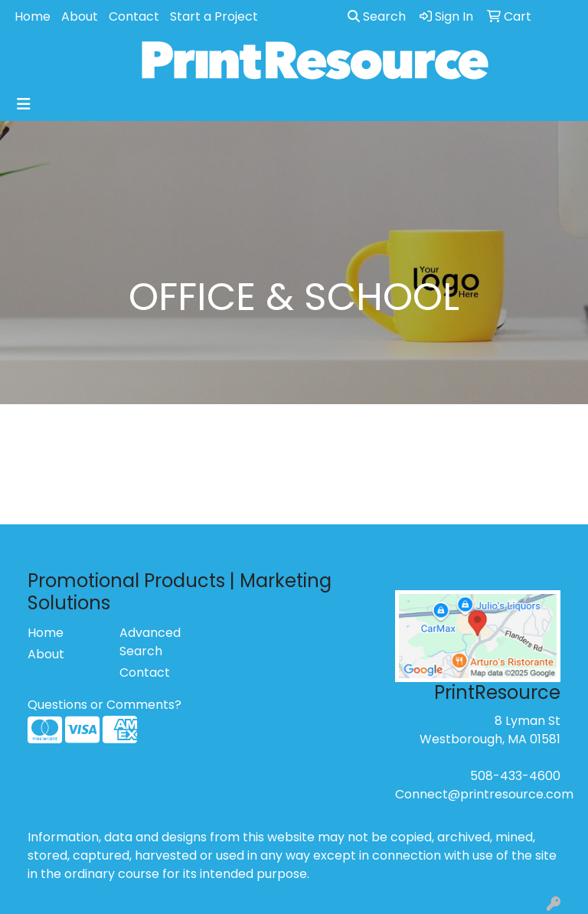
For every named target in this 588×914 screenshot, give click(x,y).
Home (33, 16)
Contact (134, 16)
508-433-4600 (515, 776)
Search (377, 16)
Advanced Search (150, 642)
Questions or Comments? (105, 705)
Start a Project (214, 16)
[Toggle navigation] (24, 104)
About (80, 16)
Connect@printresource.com (484, 794)
